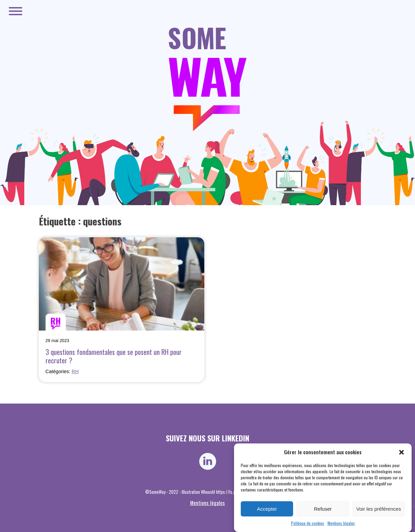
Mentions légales (341, 523)
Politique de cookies (308, 523)
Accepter (267, 509)
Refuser (323, 509)
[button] (401, 452)
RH (75, 371)
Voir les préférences (379, 509)
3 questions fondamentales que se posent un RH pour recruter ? (114, 356)
